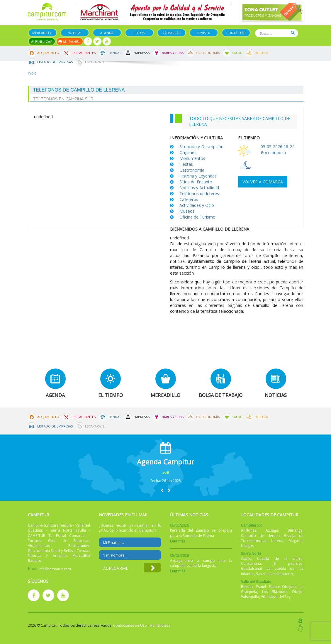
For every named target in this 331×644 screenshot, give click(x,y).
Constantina (251, 563)
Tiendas (114, 53)
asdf (165, 473)
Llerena (277, 541)
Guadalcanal (251, 568)
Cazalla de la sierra (280, 558)
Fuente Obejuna (283, 587)
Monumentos (192, 158)
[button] (162, 490)
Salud (237, 53)
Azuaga (272, 530)
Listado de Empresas (55, 62)
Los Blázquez (275, 592)
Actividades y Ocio (197, 205)
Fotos (139, 33)
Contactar (236, 33)
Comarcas (172, 33)
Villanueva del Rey (276, 597)
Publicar (42, 42)
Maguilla (296, 541)
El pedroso (288, 563)
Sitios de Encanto (196, 182)
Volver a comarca (263, 182)
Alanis (246, 558)
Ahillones (249, 530)
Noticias (75, 33)
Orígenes (188, 152)
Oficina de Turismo (197, 217)
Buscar (293, 33)
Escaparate (95, 62)
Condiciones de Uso (130, 625)
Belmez (247, 587)
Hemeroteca (160, 625)
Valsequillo (250, 597)
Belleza (261, 53)
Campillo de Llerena (260, 536)
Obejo (297, 592)
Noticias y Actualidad (199, 188)
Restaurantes (84, 53)
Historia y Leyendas (198, 176)
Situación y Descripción (201, 147)
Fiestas (186, 164)
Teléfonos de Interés (199, 193)
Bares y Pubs (173, 53)
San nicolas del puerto (274, 574)
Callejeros (189, 199)
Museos (187, 211)
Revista (204, 33)
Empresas (141, 53)
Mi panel (70, 42)
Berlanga (295, 530)
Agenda (107, 33)
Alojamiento (48, 53)
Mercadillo (42, 33)
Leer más (178, 541)
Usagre (247, 546)
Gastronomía (208, 53)
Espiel (261, 587)
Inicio (32, 73)
